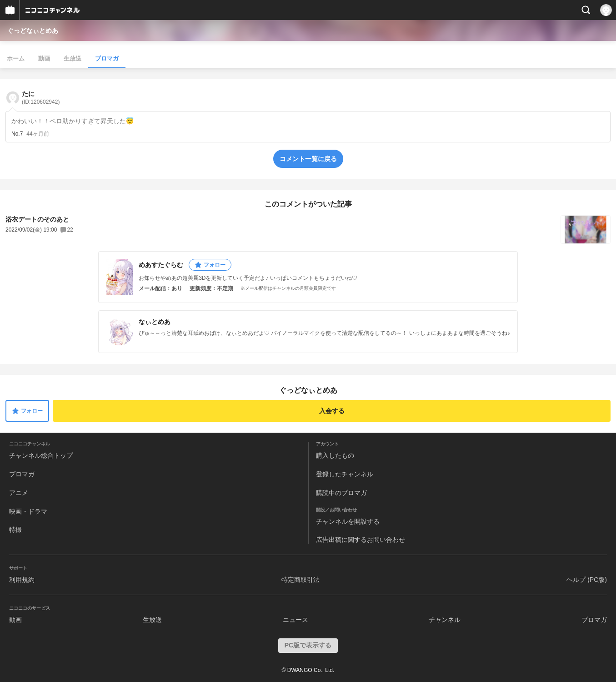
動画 (44, 58)
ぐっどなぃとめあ (33, 30)
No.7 (17, 134)
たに (41, 98)
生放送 (73, 58)
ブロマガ (107, 58)
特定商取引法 (300, 580)
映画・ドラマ (28, 511)
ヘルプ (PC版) (587, 580)
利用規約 (22, 580)
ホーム (16, 58)
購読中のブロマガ (341, 493)
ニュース (295, 620)
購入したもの (335, 455)
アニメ (19, 493)
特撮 (15, 530)
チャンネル (445, 620)
